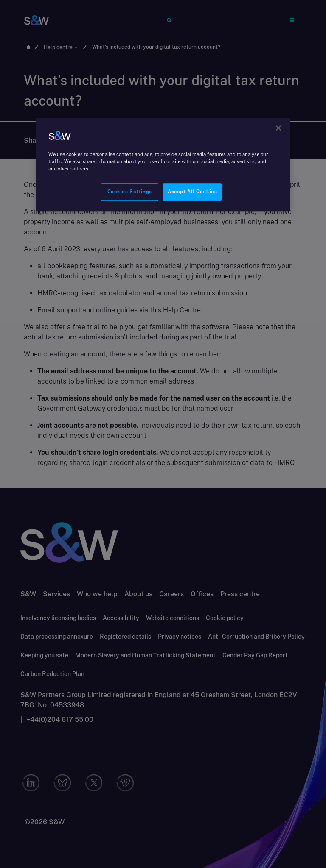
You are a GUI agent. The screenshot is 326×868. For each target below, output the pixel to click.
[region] (163, 165)
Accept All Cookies (192, 192)
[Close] (278, 128)
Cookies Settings (130, 192)
